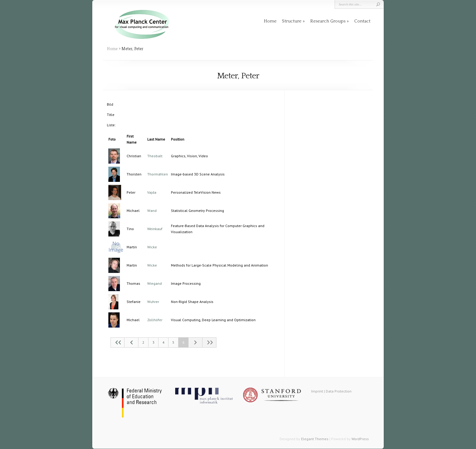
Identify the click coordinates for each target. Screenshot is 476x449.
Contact (362, 21)
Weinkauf (155, 229)
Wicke (152, 247)
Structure (292, 21)
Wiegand (155, 283)
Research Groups (328, 21)
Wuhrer (153, 302)
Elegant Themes (315, 439)
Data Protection (339, 391)
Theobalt (155, 156)
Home (270, 21)
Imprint (317, 391)
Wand (152, 211)
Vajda (152, 192)
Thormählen (158, 174)
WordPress (360, 439)
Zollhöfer (155, 320)
